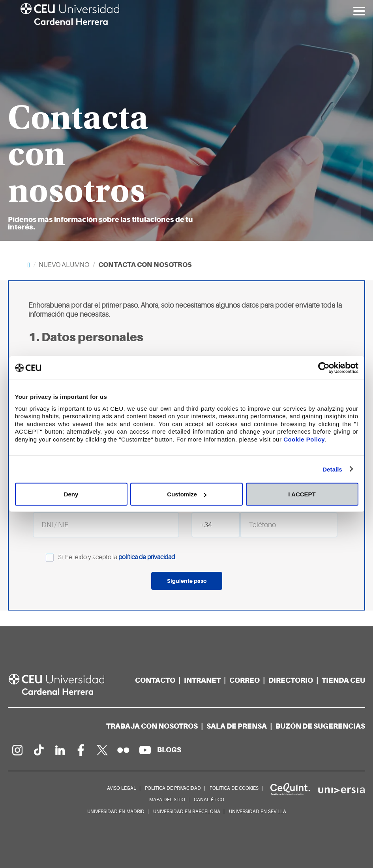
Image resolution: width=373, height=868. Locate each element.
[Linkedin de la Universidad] (60, 750)
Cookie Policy (304, 439)
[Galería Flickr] (124, 750)
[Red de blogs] (169, 750)
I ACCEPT (302, 494)
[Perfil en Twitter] (102, 750)
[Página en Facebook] (81, 750)
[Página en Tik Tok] (38, 750)
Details (332, 469)
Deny (71, 494)
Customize (187, 494)
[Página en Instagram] (17, 750)
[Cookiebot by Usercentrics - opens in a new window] (324, 368)
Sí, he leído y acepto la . (104, 558)
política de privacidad (147, 558)
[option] (186, 120)
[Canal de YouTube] (145, 750)
